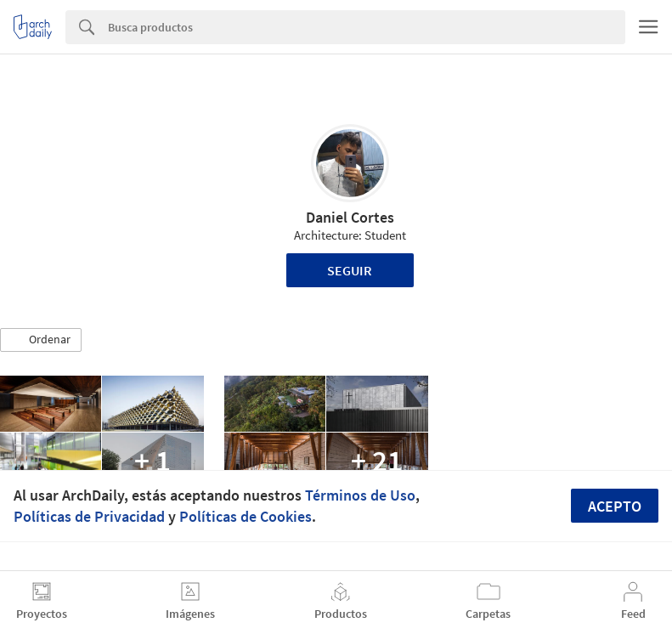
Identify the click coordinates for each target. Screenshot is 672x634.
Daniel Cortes (350, 217)
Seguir (350, 270)
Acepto (615, 506)
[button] (41, 340)
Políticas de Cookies (246, 516)
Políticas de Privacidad (89, 516)
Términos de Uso (360, 495)
